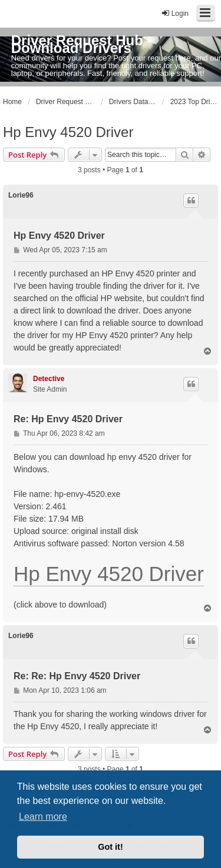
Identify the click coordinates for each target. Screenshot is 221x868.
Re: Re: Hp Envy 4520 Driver (77, 676)
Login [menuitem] (175, 13)
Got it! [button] (110, 847)
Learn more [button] (43, 817)
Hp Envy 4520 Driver (68, 132)
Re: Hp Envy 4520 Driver (68, 419)
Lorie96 (21, 195)
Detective (49, 379)
